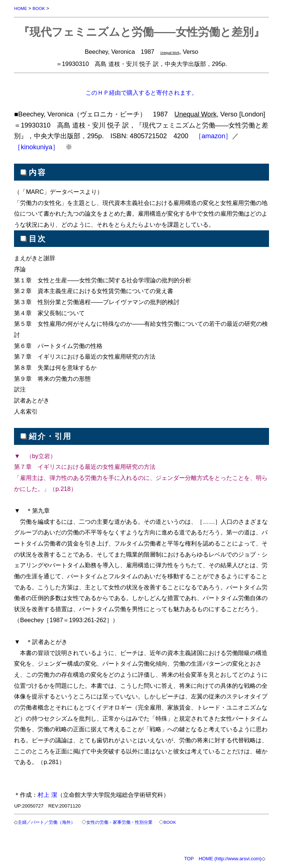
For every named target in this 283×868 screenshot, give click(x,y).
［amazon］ (213, 136)
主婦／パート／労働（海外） (46, 822)
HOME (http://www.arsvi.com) (230, 859)
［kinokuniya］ (36, 147)
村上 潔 (47, 795)
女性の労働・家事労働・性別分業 (119, 822)
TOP (189, 859)
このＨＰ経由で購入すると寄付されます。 (141, 93)
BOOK (39, 8)
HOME (20, 8)
